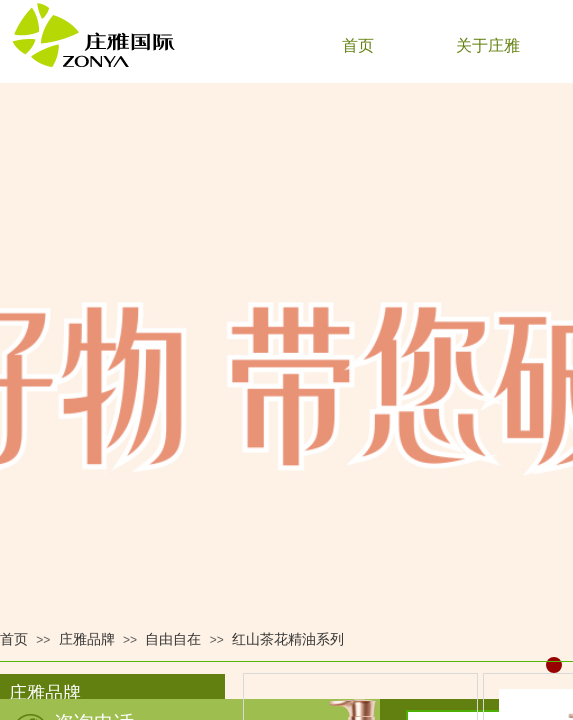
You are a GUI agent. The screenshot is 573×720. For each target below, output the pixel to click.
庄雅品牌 (87, 639)
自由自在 (173, 639)
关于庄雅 (488, 45)
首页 (358, 45)
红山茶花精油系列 (288, 639)
